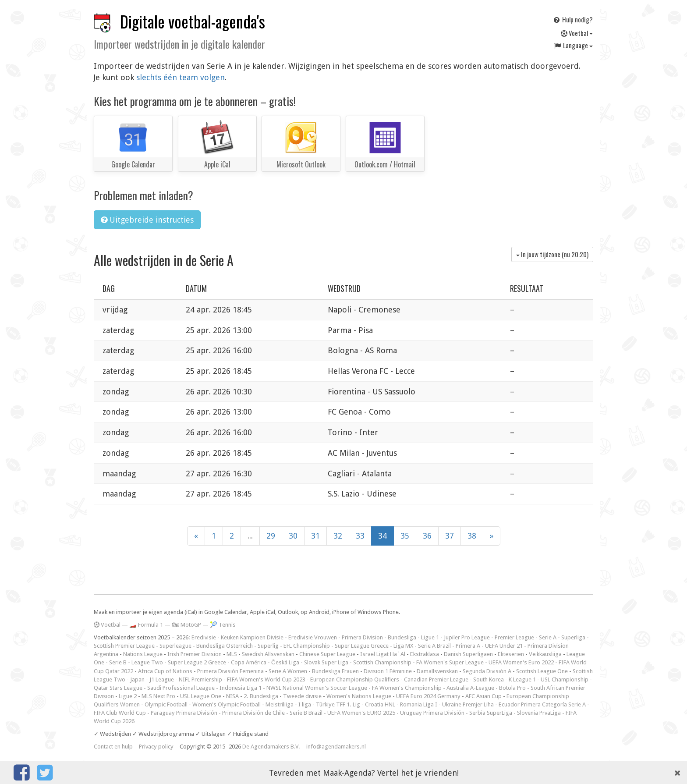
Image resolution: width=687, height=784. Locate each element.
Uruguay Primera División (432, 713)
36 (427, 536)
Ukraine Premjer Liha (468, 704)
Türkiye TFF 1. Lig (338, 704)
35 (405, 536)
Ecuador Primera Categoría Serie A (542, 704)
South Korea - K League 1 (505, 679)
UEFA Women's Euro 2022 (521, 662)
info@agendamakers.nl (336, 747)
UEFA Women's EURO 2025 (361, 713)
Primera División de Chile (253, 713)
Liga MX (403, 646)
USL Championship (565, 679)
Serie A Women (288, 671)
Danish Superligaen (468, 654)
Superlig (268, 646)
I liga (305, 704)
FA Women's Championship (407, 688)
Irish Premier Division (195, 654)
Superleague (175, 646)
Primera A (468, 646)
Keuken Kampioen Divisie (252, 637)
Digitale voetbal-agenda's (193, 21)
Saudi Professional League (181, 688)
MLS (232, 654)
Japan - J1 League (152, 679)
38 (472, 536)
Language (573, 45)
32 (338, 536)
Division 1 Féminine (388, 671)
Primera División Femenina (230, 671)
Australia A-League (470, 688)
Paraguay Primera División (184, 713)
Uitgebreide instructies (147, 220)
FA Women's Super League (450, 662)
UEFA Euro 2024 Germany (428, 696)
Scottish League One (542, 671)
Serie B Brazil (306, 713)
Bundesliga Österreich (225, 646)
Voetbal (577, 33)
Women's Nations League (359, 696)
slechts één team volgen (181, 77)
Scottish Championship (382, 662)
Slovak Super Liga (326, 662)
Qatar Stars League (118, 688)
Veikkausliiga (545, 654)
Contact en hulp (113, 747)
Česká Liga (285, 662)
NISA (232, 696)
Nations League (143, 654)
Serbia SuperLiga (491, 713)
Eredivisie (204, 637)
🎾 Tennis (223, 625)
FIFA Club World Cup (120, 713)
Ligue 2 (128, 696)
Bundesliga (402, 637)
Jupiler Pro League (467, 637)
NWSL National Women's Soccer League (317, 688)
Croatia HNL (380, 704)
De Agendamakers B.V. (271, 747)
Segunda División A (487, 671)
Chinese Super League (327, 654)
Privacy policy (156, 747)
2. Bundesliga (261, 696)
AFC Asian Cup (483, 696)
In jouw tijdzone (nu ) (552, 254)
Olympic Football (166, 704)
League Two (147, 662)
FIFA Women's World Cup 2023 (266, 679)
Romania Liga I (419, 704)
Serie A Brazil (434, 646)
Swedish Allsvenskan (268, 654)
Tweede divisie (302, 696)
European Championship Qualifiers (355, 679)
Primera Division (362, 637)
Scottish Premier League (124, 646)
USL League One (201, 696)
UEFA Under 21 (504, 646)
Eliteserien (511, 654)
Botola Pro (512, 688)
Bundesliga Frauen (335, 671)
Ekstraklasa (425, 654)
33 (360, 536)
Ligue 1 (430, 637)
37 (450, 536)
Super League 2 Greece (197, 662)
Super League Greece (362, 646)
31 (315, 536)
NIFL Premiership (200, 679)
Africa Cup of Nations (165, 671)
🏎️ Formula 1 (146, 625)
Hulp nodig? (573, 19)
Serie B (118, 662)
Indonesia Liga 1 (241, 688)
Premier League (514, 637)
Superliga (573, 637)
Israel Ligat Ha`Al (383, 654)
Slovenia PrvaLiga (539, 713)
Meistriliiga (280, 704)
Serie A (548, 637)
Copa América (249, 662)
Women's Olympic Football (227, 704)
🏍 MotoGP (186, 625)
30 (293, 536)
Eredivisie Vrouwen (313, 637)
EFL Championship (307, 646)
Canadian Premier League (436, 679)
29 (271, 536)
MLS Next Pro (158, 696)
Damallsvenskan (437, 671)
